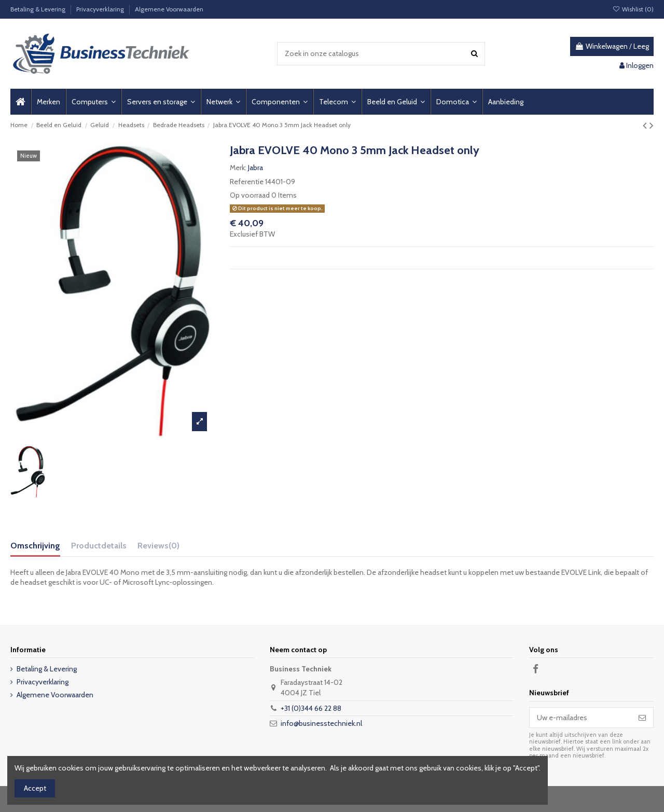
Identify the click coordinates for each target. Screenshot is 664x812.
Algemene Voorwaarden (169, 9)
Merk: (238, 168)
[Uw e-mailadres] (580, 718)
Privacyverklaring (101, 9)
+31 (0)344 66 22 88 (311, 708)
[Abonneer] (642, 718)
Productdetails (99, 546)
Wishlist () (633, 9)
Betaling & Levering (39, 9)
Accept (35, 788)
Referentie (247, 182)
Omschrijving (35, 546)
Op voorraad (250, 195)
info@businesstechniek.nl (321, 723)
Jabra (255, 168)
